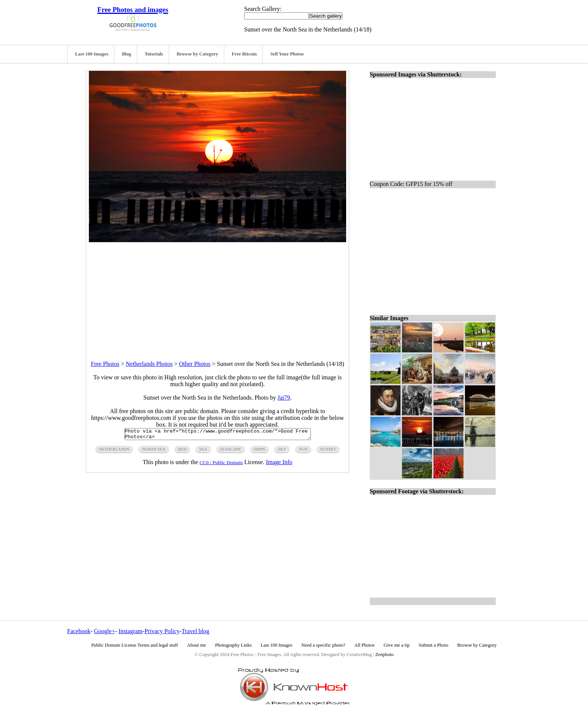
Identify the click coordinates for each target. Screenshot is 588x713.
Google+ (105, 631)
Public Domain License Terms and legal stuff (135, 645)
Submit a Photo (433, 645)
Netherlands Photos (149, 364)
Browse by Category (197, 54)
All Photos (364, 645)
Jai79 (284, 398)
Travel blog (195, 631)
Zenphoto (385, 655)
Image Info (279, 464)
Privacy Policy (162, 631)
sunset (328, 451)
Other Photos (195, 364)
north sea (154, 451)
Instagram (130, 631)
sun (303, 451)
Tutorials (154, 54)
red (182, 451)
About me (197, 645)
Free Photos (105, 364)
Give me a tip (397, 645)
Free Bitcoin (244, 54)
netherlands (114, 451)
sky (282, 451)
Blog (127, 54)
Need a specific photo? (323, 645)
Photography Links (233, 645)
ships (259, 451)
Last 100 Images (92, 54)
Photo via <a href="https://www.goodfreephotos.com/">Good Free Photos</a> (218, 435)
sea (203, 451)
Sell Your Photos (287, 54)
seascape (231, 451)
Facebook (79, 631)
